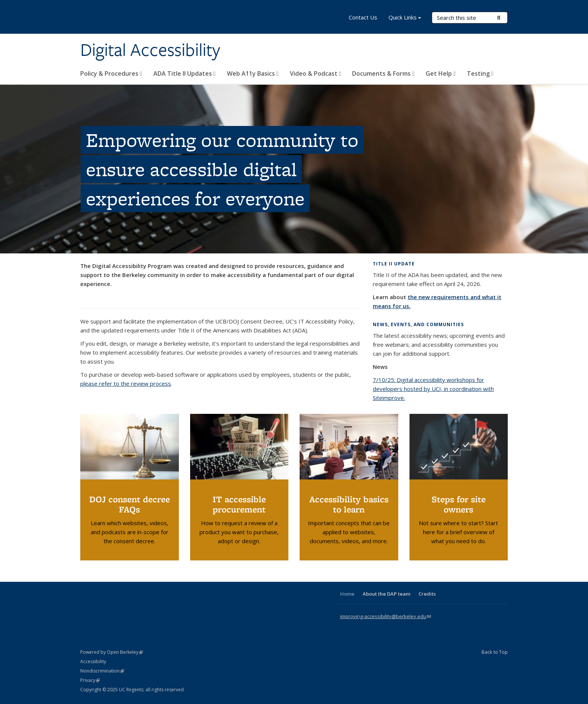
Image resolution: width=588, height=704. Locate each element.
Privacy (90, 680)
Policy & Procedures (111, 73)
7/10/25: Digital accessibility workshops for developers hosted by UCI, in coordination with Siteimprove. (433, 389)
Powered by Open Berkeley (112, 652)
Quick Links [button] (405, 18)
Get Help (441, 73)
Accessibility (93, 661)
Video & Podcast (316, 73)
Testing (480, 73)
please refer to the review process (126, 383)
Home (347, 594)
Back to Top (495, 652)
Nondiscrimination (102, 671)
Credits (427, 594)
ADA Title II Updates (184, 73)
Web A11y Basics (253, 73)
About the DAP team (386, 594)
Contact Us (363, 17)
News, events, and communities (418, 324)
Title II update (394, 264)
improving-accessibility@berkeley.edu (385, 616)
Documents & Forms (383, 73)
